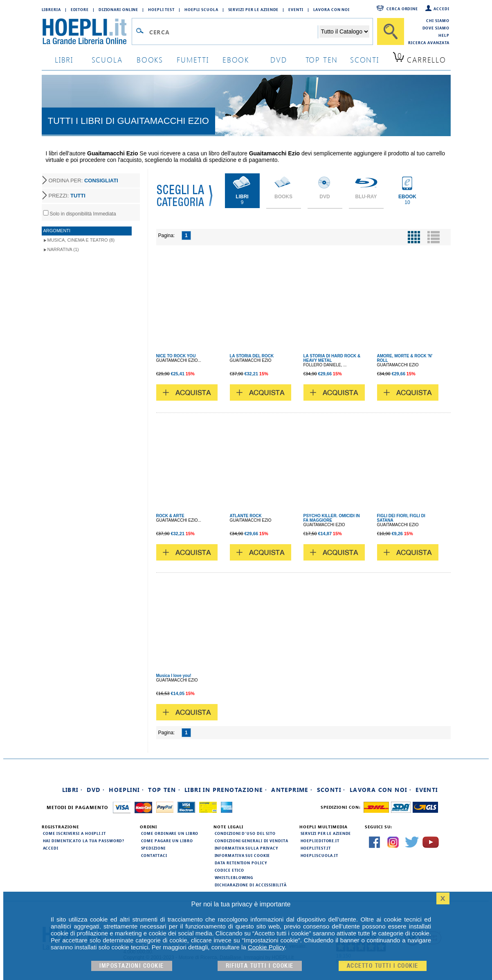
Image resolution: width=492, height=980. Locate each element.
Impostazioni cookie (132, 966)
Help (444, 35)
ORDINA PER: (83, 181)
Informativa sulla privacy (247, 848)
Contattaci (154, 855)
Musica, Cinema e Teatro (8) (81, 240)
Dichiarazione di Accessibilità (251, 885)
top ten (322, 59)
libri (64, 59)
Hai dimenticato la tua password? (84, 841)
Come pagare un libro (167, 841)
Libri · (73, 790)
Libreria (51, 9)
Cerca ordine (402, 9)
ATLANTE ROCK (246, 516)
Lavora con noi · (381, 790)
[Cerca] (391, 31)
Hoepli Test (161, 9)
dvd (279, 59)
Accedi (441, 9)
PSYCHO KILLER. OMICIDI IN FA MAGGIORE (332, 518)
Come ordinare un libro (170, 833)
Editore (80, 9)
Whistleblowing (234, 877)
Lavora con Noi (332, 9)
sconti (365, 59)
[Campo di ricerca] (233, 32)
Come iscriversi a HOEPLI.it (74, 833)
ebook (236, 59)
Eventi (296, 9)
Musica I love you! (174, 676)
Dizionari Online (118, 9)
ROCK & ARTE (170, 516)
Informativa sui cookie (243, 855)
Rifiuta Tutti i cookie (260, 966)
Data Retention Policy (241, 863)
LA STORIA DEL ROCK (252, 356)
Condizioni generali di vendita (252, 841)
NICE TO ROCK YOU (176, 356)
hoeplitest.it (316, 848)
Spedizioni (153, 848)
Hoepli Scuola (201, 9)
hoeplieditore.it (320, 841)
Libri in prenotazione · (226, 790)
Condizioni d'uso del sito (245, 833)
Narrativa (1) (63, 249)
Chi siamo (438, 20)
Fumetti (193, 59)
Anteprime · (292, 790)
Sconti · (331, 790)
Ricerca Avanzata (429, 43)
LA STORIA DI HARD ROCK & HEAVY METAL (332, 358)
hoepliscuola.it (320, 855)
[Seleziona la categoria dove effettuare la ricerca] (344, 31)
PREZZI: (67, 196)
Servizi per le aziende (254, 9)
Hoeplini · (126, 790)
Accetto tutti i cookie (383, 966)
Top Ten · (164, 790)
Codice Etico (230, 870)
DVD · (96, 790)
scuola (107, 59)
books (150, 59)
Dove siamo (436, 28)
